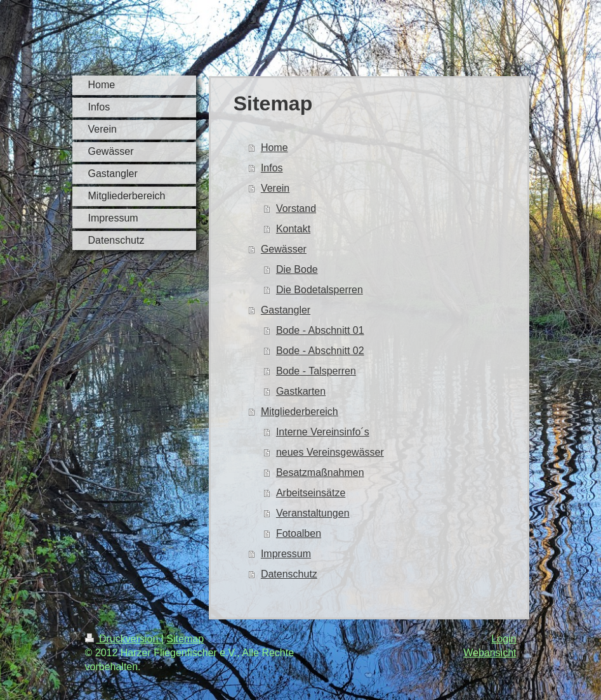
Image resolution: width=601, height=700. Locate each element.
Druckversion (123, 639)
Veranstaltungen (313, 513)
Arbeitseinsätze (311, 493)
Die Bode (297, 269)
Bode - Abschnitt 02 (320, 351)
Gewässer (284, 249)
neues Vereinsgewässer (330, 452)
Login (504, 639)
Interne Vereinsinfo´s (323, 432)
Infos (272, 168)
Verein (275, 188)
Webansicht (490, 653)
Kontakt (293, 229)
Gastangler (286, 310)
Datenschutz (289, 574)
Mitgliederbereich (300, 412)
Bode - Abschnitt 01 (320, 330)
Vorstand (296, 208)
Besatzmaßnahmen (320, 472)
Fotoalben (299, 533)
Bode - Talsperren (316, 371)
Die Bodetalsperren (320, 290)
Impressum (286, 554)
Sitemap (185, 639)
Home (274, 148)
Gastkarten (301, 391)
